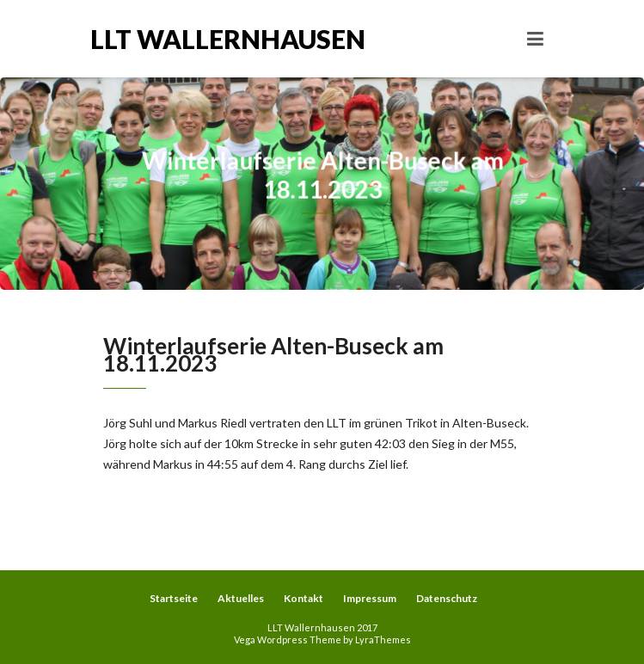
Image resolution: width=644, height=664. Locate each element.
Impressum (370, 598)
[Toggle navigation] (535, 39)
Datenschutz (447, 598)
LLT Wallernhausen (206, 39)
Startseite (174, 598)
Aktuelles (241, 598)
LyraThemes (383, 639)
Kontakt (304, 598)
